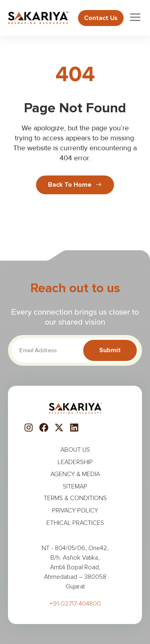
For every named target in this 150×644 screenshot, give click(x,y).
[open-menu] (130, 18)
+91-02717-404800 (75, 604)
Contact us (101, 18)
